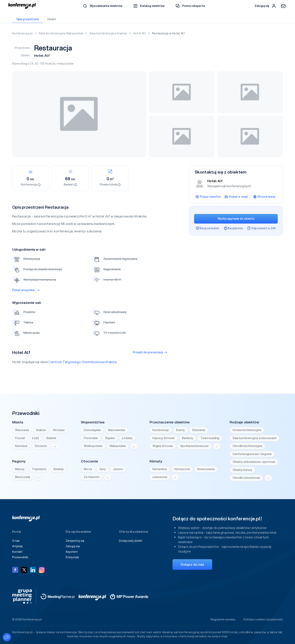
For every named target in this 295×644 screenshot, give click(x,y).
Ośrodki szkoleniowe (246, 478)
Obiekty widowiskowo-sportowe (254, 462)
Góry (103, 469)
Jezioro (118, 469)
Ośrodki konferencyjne (247, 446)
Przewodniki (20, 557)
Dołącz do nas (192, 564)
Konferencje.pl (23, 33)
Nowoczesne (206, 469)
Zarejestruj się (75, 541)
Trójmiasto (39, 469)
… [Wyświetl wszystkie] (55, 446)
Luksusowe (160, 477)
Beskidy (59, 469)
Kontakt (17, 552)
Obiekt (52, 19)
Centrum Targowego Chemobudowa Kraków (83, 362)
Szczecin (41, 446)
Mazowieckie (117, 430)
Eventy (180, 430)
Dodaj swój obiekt (131, 541)
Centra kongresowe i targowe (252, 454)
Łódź (36, 438)
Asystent (72, 552)
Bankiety (188, 438)
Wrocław (59, 430)
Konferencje (161, 430)
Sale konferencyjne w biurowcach (255, 438)
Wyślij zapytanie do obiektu (236, 219)
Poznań (20, 438)
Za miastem (92, 477)
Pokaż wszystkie (26, 290)
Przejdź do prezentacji (150, 352)
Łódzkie (127, 438)
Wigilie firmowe (163, 446)
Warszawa (22, 430)
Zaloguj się (73, 546)
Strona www (264, 196)
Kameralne (160, 469)
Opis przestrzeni (28, 19)
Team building (210, 438)
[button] (149, 6)
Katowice (21, 446)
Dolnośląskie (92, 430)
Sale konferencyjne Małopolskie (61, 33)
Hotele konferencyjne (247, 430)
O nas (16, 541)
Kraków (50, 64)
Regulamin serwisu (223, 619)
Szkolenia (199, 430)
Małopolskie (118, 446)
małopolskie (65, 64)
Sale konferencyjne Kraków (109, 33)
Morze (88, 469)
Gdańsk (51, 438)
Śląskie (110, 438)
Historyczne (182, 469)
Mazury (20, 469)
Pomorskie (91, 438)
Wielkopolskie (93, 446)
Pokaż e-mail (236, 196)
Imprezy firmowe (164, 438)
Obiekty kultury (242, 470)
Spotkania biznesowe (194, 446)
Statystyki (72, 557)
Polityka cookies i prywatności (263, 619)
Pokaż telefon (208, 196)
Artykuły (17, 546)
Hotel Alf (140, 33)
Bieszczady (23, 477)
